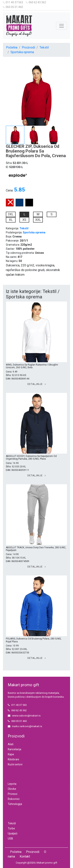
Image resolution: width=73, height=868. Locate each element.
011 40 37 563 (13, 2)
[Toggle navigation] (62, 26)
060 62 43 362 (36, 2)
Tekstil (44, 47)
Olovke (12, 789)
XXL (38, 220)
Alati (11, 744)
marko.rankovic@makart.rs (25, 726)
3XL (11, 214)
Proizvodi (28, 47)
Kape (11, 754)
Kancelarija (15, 749)
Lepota (12, 784)
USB (10, 839)
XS (24, 220)
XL (11, 220)
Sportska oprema (22, 52)
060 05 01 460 (13, 7)
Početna (12, 47)
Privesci (13, 794)
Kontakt (25, 856)
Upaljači (13, 833)
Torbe (11, 828)
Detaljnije (37, 384)
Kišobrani (13, 759)
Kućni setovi (15, 764)
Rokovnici (14, 799)
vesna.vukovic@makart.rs (24, 716)
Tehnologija (15, 804)
